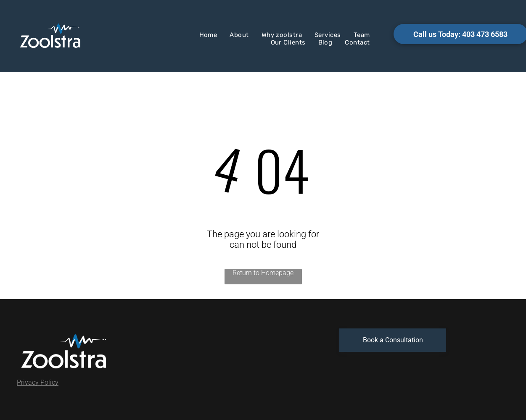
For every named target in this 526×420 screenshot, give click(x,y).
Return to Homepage (263, 273)
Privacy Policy (38, 382)
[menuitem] (208, 35)
